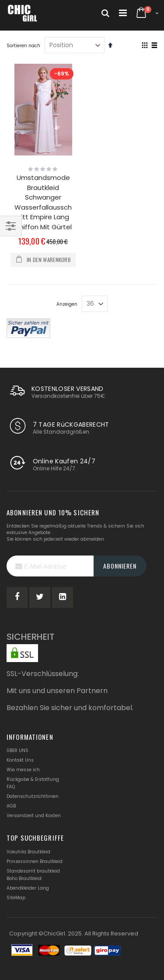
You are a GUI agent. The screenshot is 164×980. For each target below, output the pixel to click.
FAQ (11, 787)
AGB (11, 806)
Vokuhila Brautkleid (28, 852)
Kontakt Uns (20, 760)
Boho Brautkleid (24, 878)
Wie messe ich (23, 770)
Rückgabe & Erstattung (33, 779)
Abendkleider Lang (28, 888)
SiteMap (16, 898)
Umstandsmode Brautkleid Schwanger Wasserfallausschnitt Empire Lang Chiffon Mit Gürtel (43, 202)
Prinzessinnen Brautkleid (35, 861)
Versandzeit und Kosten (34, 816)
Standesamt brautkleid (33, 871)
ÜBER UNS (17, 751)
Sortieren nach (23, 46)
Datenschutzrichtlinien (33, 796)
